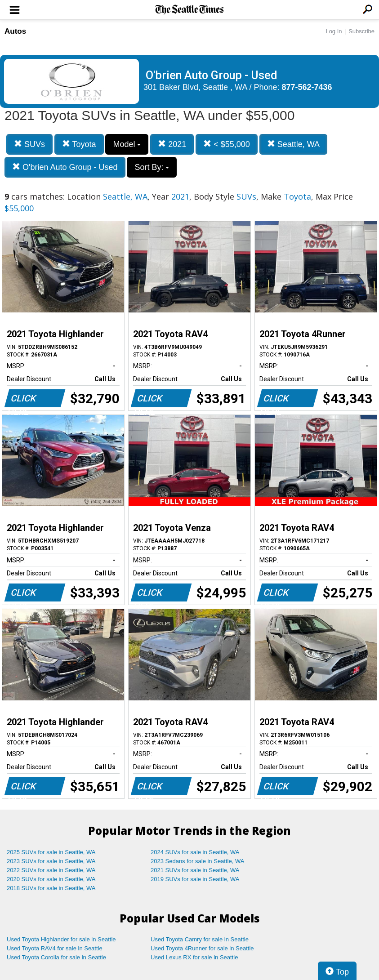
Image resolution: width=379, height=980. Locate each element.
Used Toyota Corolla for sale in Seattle (56, 957)
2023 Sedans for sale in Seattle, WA (197, 861)
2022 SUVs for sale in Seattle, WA (51, 870)
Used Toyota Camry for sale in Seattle (200, 939)
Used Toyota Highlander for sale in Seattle (61, 939)
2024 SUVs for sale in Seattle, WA (195, 852)
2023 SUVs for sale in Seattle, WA (51, 861)
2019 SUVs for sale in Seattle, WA (195, 879)
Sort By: (152, 167)
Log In (334, 31)
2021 (172, 144)
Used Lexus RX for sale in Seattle (194, 957)
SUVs (29, 144)
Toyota (79, 144)
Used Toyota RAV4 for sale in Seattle (55, 948)
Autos (15, 31)
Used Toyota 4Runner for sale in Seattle (202, 948)
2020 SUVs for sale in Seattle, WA (51, 879)
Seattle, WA (293, 144)
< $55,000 (227, 144)
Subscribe (361, 31)
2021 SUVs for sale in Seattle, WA (195, 870)
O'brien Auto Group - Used (65, 167)
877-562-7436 (307, 87)
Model (127, 144)
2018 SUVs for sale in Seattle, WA (51, 888)
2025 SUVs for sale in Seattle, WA (51, 852)
